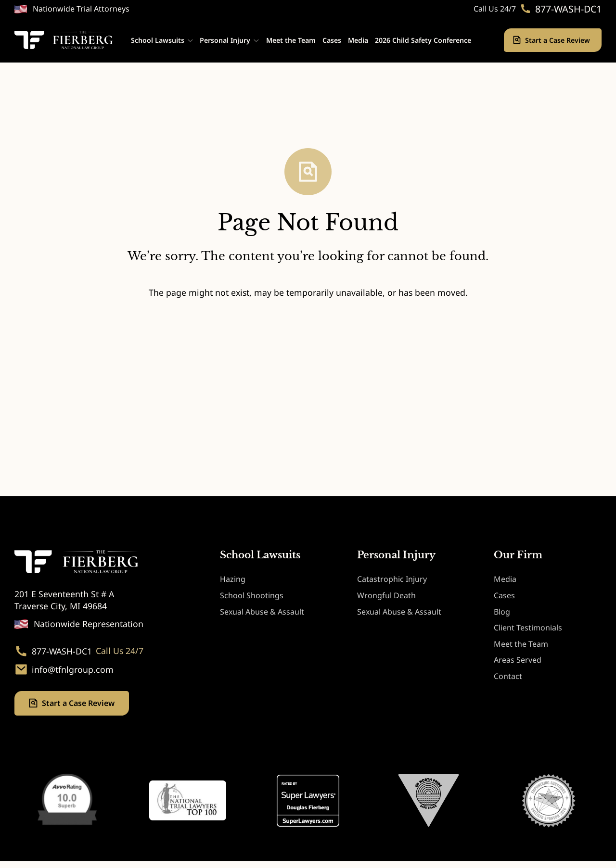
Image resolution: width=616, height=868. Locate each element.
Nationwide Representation (89, 624)
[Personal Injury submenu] (256, 40)
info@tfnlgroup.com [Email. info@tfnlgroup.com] (73, 670)
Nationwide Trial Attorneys (81, 9)
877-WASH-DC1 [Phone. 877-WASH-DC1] (568, 9)
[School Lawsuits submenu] (190, 40)
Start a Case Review (558, 40)
